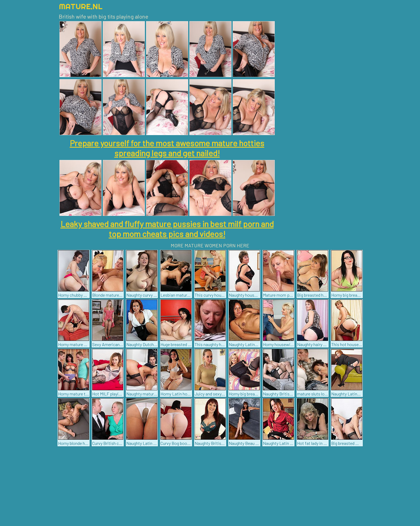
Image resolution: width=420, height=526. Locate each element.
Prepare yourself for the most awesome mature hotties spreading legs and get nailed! (167, 148)
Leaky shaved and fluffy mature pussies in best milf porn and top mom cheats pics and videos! (167, 229)
